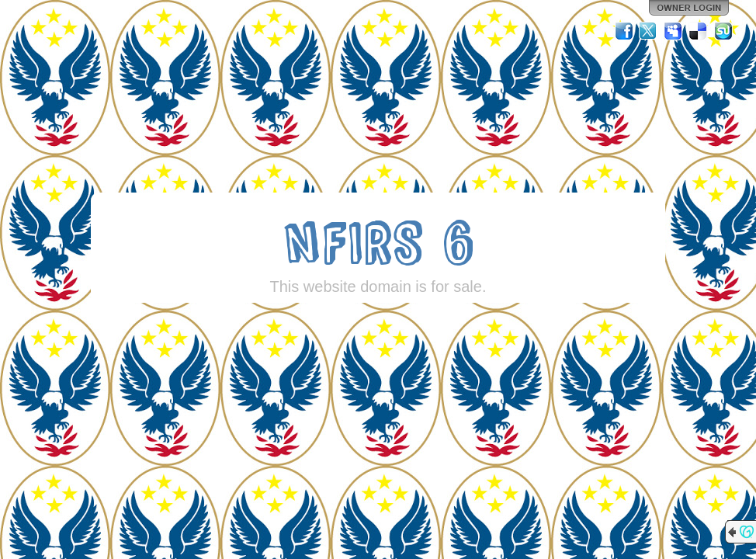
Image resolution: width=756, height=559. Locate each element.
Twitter (649, 31)
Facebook (624, 31)
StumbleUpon (723, 31)
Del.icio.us (699, 31)
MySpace (674, 31)
